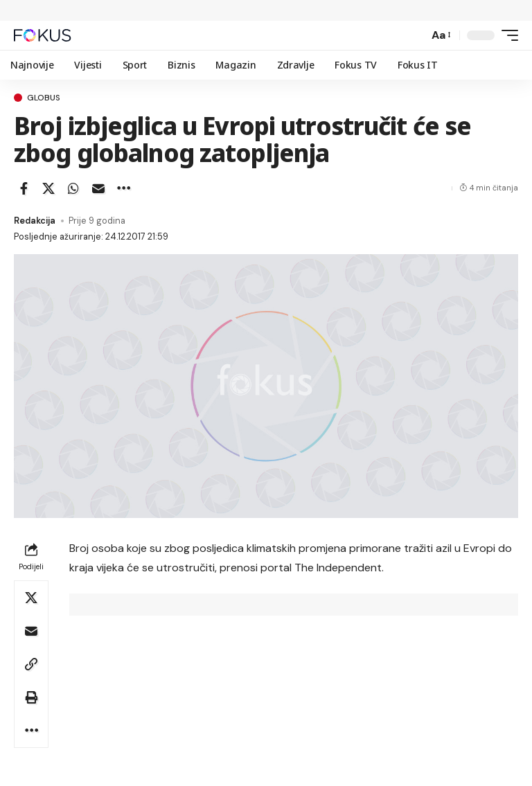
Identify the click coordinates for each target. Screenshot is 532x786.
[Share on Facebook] (24, 188)
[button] (414, 35)
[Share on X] (48, 188)
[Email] (98, 188)
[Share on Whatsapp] (73, 188)
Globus (44, 98)
